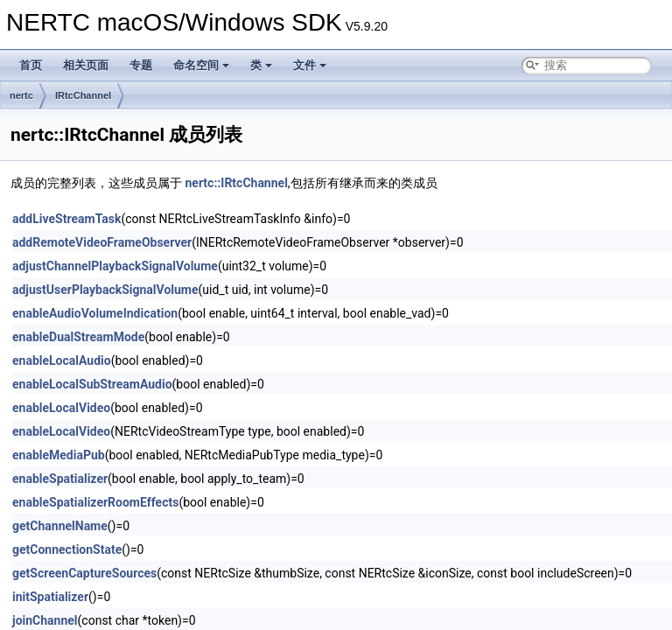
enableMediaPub (59, 455)
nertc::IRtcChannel (236, 183)
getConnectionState (67, 549)
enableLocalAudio (62, 360)
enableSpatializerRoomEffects (95, 502)
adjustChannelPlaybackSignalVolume (115, 266)
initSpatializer (50, 597)
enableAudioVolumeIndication (95, 313)
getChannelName (60, 526)
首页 (31, 65)
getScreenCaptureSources (84, 573)
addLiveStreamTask (66, 219)
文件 (310, 65)
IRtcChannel (83, 95)
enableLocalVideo (61, 408)
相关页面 (86, 65)
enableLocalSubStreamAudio (92, 384)
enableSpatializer (60, 479)
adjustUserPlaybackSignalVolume (105, 290)
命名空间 (201, 65)
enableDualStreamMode (78, 337)
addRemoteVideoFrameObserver (102, 242)
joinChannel (45, 620)
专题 (141, 65)
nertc (21, 95)
